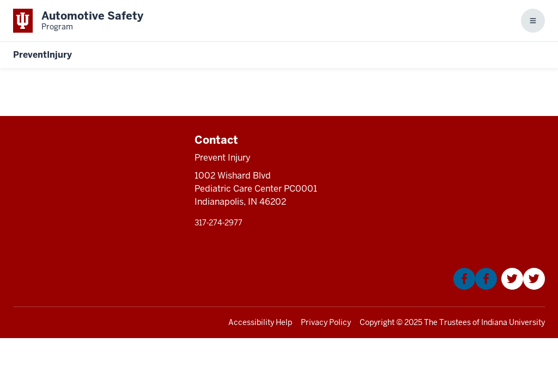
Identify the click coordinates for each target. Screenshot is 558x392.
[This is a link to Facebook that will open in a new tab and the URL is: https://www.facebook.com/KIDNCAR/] (475, 287)
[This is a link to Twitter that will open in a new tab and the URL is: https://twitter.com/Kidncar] (523, 287)
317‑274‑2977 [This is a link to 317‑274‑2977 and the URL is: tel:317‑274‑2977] (219, 223)
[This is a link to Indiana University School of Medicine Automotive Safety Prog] (78, 21)
